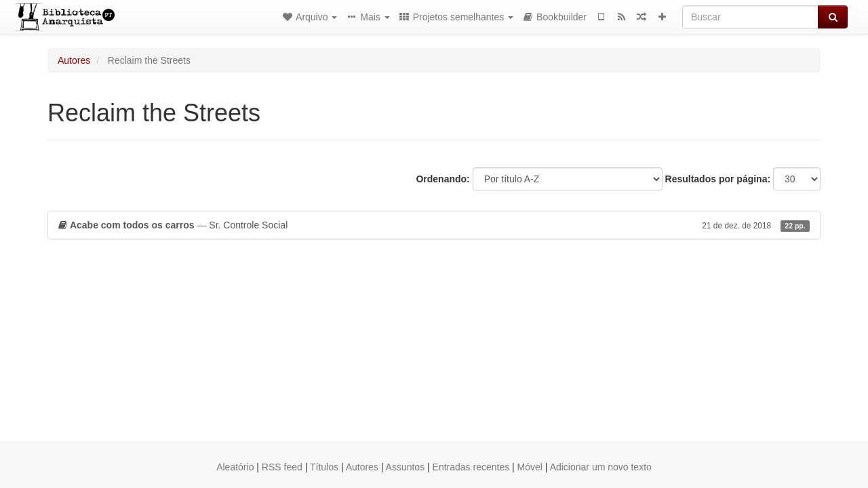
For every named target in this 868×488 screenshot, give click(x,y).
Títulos (324, 467)
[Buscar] (750, 17)
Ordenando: (442, 179)
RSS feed (282, 467)
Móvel (530, 467)
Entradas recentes (471, 467)
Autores (74, 60)
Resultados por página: (718, 179)
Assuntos (406, 467)
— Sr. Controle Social (434, 225)
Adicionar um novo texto (601, 467)
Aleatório (235, 467)
